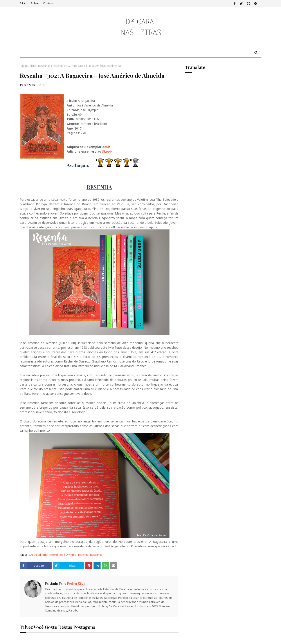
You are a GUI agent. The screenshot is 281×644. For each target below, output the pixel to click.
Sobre (35, 3)
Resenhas (44, 66)
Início (23, 3)
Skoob (107, 151)
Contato (48, 3)
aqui (106, 147)
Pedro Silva (28, 85)
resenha (83, 555)
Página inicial (28, 66)
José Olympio (68, 555)
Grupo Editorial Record (43, 555)
